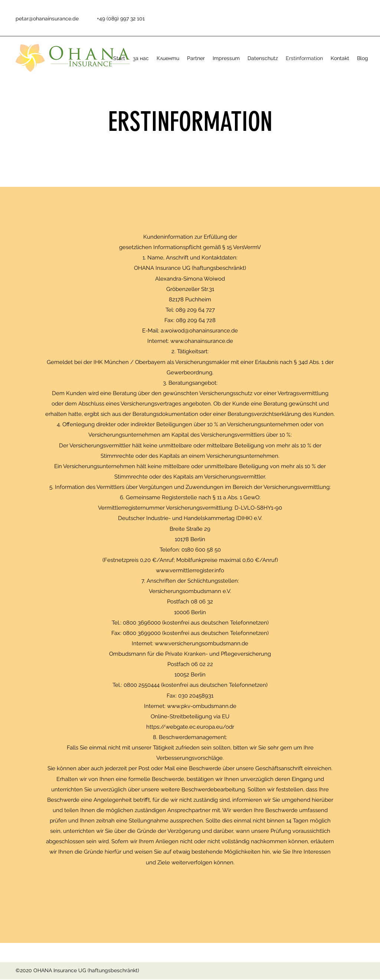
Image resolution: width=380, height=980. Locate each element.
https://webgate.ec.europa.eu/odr (190, 727)
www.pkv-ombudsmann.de (202, 706)
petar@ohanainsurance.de (47, 19)
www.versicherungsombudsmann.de (202, 643)
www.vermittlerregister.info (190, 570)
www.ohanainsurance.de (202, 341)
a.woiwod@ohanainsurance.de (199, 331)
